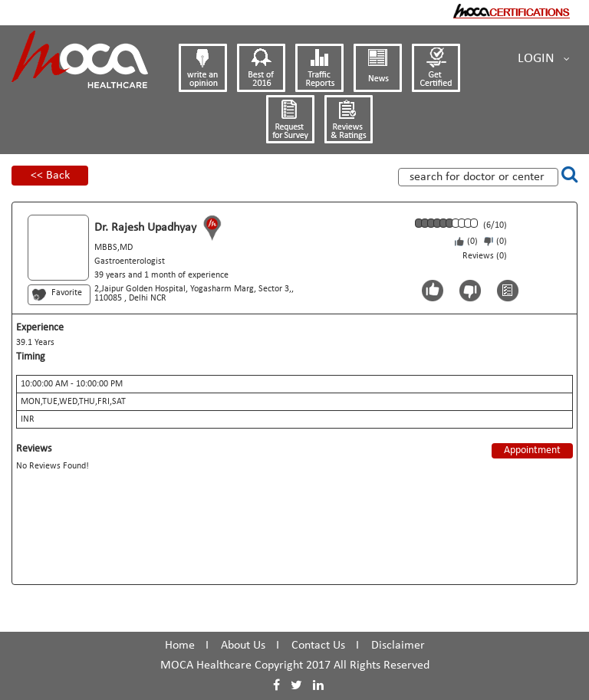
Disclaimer (398, 646)
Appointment (532, 450)
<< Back (50, 176)
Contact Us (318, 646)
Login (544, 59)
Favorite (67, 293)
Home (180, 646)
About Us (243, 646)
